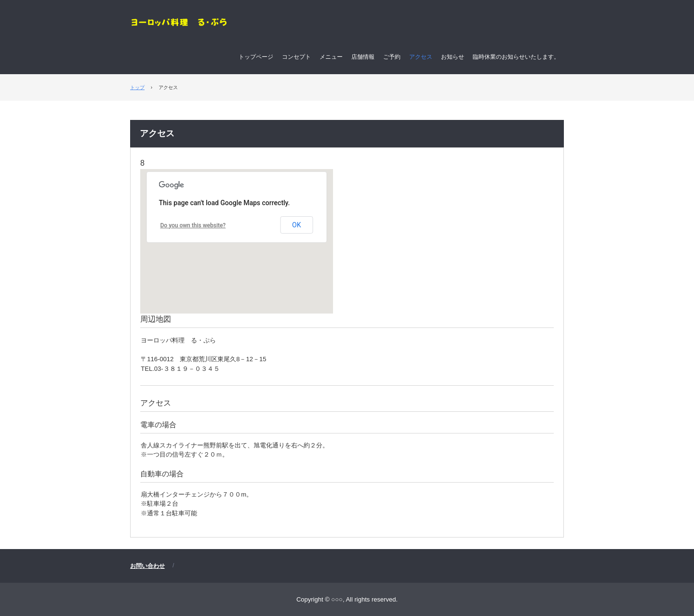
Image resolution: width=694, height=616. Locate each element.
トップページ (256, 57)
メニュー (331, 57)
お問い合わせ (147, 566)
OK (296, 225)
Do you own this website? (193, 225)
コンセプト (296, 57)
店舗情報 (363, 57)
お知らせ (453, 57)
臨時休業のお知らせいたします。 (516, 57)
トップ (137, 87)
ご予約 (392, 57)
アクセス (421, 57)
